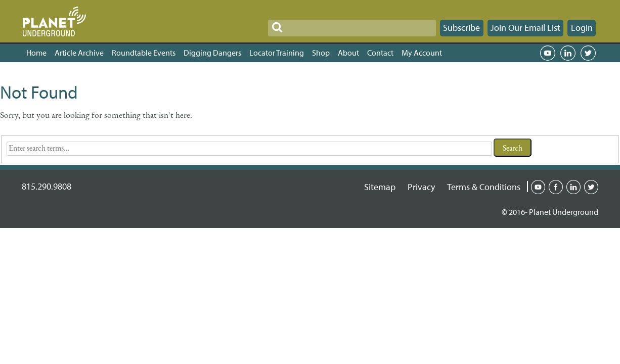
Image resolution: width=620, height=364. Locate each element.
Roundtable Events (144, 53)
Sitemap (380, 187)
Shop (321, 53)
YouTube (548, 53)
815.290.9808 (47, 186)
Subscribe (461, 28)
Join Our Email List (525, 28)
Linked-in (573, 186)
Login (582, 28)
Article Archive (79, 53)
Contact (380, 53)
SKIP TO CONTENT (37, 6)
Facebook (556, 186)
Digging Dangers (212, 53)
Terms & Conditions (484, 187)
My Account (422, 53)
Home (36, 53)
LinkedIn (568, 53)
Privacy (421, 187)
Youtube (538, 186)
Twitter (588, 53)
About (348, 53)
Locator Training (277, 53)
